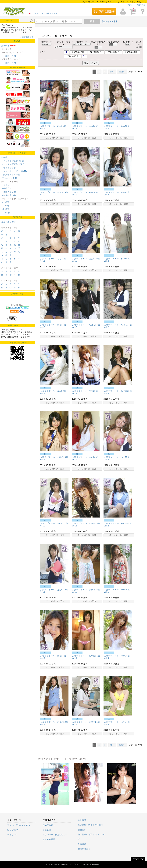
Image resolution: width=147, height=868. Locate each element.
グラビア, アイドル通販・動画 (44, 13)
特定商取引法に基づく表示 (90, 825)
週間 (7, 56)
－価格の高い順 (9, 195)
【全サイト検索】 (109, 22)
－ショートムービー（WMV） (15, 171)
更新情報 (5, 46)
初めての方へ (142, 5)
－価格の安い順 (9, 192)
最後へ (122, 72)
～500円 (5, 209)
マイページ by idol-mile (19, 825)
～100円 (5, 202)
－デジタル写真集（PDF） (14, 161)
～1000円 (6, 213)
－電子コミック (9, 168)
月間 (14, 56)
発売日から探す (9, 222)
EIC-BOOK (13, 830)
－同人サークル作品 (11, 175)
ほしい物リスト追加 (55, 138)
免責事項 (82, 844)
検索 (92, 21)
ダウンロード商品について (55, 835)
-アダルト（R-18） (10, 178)
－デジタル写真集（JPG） (14, 164)
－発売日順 (7, 188)
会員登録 (47, 830)
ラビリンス (13, 835)
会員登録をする (27, 37)
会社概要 (82, 820)
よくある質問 (49, 839)
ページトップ (138, 859)
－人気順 (5, 185)
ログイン (131, 5)
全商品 (4, 157)
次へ (112, 72)
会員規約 (82, 830)
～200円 (5, 206)
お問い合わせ (84, 849)
